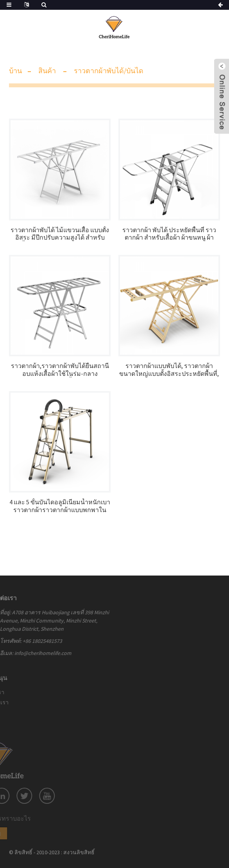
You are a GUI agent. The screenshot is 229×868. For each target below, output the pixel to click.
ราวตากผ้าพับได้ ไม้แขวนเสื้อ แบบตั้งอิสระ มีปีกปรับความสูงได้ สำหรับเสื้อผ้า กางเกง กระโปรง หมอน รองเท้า (60, 234)
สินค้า (47, 71)
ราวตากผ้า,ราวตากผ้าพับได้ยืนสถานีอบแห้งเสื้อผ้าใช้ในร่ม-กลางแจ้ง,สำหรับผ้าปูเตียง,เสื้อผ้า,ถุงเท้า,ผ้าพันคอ (60, 370)
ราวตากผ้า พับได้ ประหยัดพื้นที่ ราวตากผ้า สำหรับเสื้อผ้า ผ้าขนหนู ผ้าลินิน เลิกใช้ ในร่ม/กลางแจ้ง (169, 234)
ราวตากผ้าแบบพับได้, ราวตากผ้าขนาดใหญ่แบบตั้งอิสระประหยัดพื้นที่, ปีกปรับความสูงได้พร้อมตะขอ (169, 370)
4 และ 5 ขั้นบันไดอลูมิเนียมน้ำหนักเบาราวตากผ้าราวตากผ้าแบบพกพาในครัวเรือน (60, 506)
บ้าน (15, 71)
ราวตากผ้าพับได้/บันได (109, 71)
